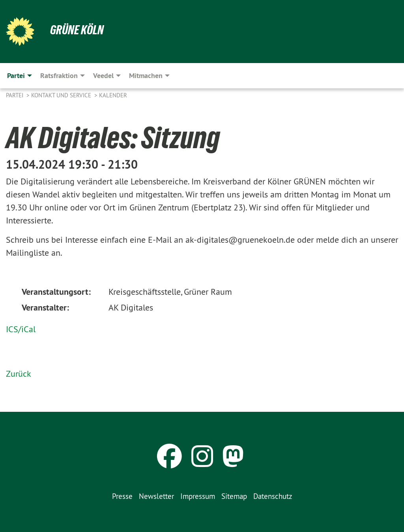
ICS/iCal (21, 329)
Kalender (113, 95)
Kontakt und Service (62, 95)
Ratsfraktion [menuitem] (59, 75)
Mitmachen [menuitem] (146, 75)
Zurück (19, 374)
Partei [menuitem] (16, 75)
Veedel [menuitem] (103, 75)
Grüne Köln (77, 30)
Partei (15, 95)
